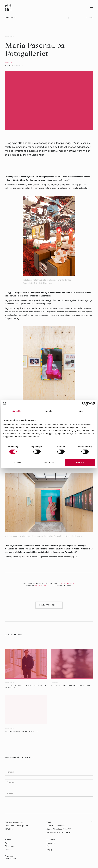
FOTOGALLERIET (42, 586)
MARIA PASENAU (68, 584)
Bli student (9, 847)
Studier (8, 840)
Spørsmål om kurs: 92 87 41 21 (59, 829)
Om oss (8, 850)
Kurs (7, 843)
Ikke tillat (18, 462)
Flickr (49, 847)
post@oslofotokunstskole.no (59, 833)
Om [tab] (81, 411)
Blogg (49, 850)
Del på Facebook (49, 605)
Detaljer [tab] (49, 411)
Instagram (51, 843)
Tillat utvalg (49, 462)
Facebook (51, 840)
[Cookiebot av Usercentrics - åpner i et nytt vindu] (84, 404)
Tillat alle (80, 462)
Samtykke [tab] (17, 411)
